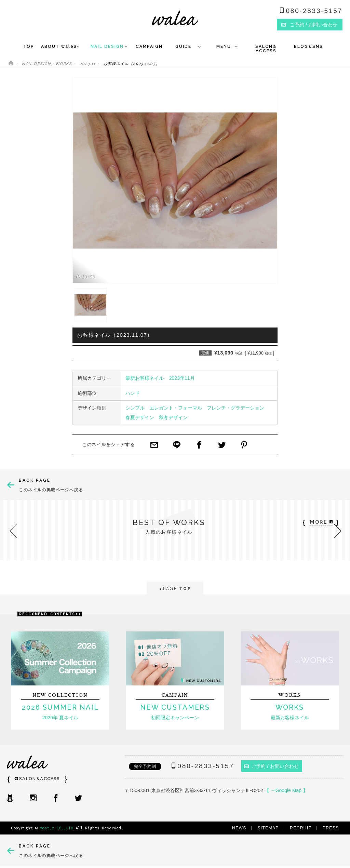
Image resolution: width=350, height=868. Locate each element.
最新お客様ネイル (145, 378)
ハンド (133, 393)
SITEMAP (268, 828)
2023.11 (88, 64)
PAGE (175, 589)
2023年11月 (182, 378)
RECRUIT (301, 828)
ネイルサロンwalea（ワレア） (175, 18)
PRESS (331, 828)
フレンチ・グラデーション (235, 408)
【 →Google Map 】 (286, 790)
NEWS (239, 828)
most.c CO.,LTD (56, 828)
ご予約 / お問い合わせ (272, 766)
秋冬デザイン (173, 417)
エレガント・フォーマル (176, 408)
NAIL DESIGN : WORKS (47, 64)
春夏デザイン (140, 417)
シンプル (135, 408)
